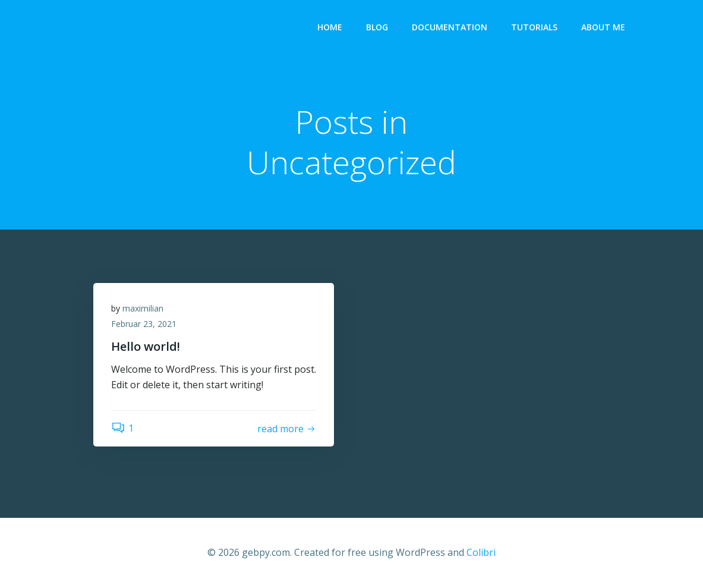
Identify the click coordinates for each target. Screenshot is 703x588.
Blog (377, 27)
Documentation (450, 27)
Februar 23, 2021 (144, 324)
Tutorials (534, 27)
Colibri (481, 552)
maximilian (143, 308)
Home (330, 27)
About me (603, 27)
